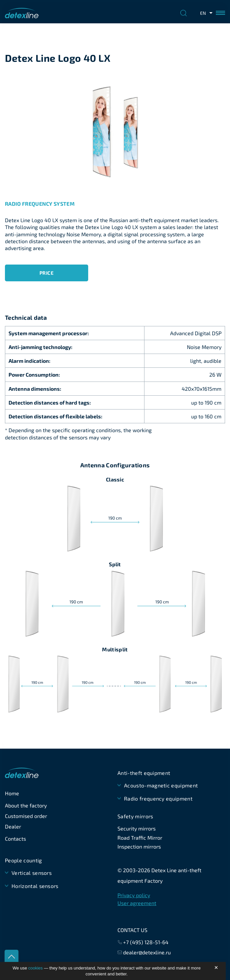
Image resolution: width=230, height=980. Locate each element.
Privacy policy (134, 895)
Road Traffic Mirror (140, 838)
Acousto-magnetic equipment (161, 785)
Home (12, 793)
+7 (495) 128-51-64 (146, 942)
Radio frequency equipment (158, 798)
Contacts (15, 839)
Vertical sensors (32, 873)
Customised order (26, 816)
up (12, 957)
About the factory (26, 805)
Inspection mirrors (139, 846)
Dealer (13, 826)
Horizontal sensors (35, 886)
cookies (36, 968)
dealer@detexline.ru (147, 952)
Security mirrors (137, 828)
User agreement (137, 903)
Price (47, 273)
